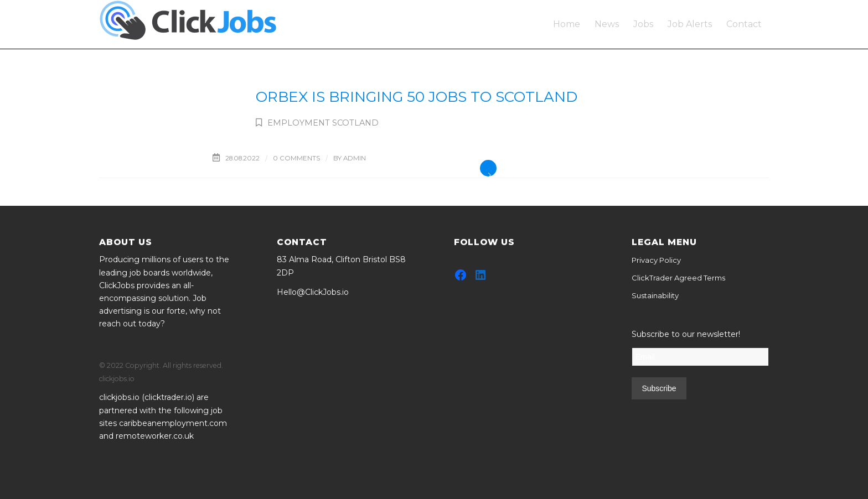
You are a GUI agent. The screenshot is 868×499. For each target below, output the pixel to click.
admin (355, 158)
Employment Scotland (323, 123)
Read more (488, 168)
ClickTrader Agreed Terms (678, 278)
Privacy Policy (656, 260)
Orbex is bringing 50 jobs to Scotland (417, 97)
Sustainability (655, 295)
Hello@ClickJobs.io (313, 292)
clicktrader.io (168, 397)
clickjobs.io (119, 397)
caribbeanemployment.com (173, 423)
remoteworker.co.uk (155, 436)
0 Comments (296, 158)
